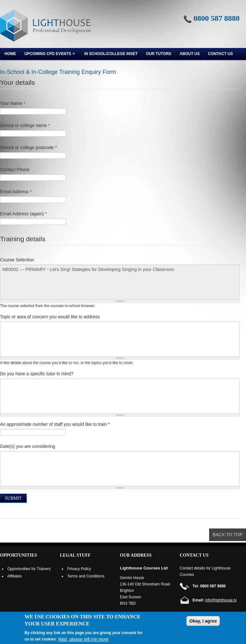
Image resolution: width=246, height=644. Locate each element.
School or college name (25, 125)
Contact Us (221, 54)
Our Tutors (159, 54)
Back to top (228, 535)
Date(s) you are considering (28, 446)
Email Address (16, 192)
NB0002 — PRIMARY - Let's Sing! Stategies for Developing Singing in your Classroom (120, 282)
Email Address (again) (23, 214)
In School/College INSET (111, 54)
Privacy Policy (79, 569)
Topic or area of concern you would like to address (50, 317)
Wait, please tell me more (83, 639)
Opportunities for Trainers (29, 569)
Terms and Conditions (86, 576)
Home (10, 54)
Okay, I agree (203, 621)
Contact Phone (15, 170)
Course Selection (17, 260)
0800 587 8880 (217, 18)
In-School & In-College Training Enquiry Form (58, 72)
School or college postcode (28, 147)
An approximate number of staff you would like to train (55, 424)
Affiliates (15, 576)
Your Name (13, 103)
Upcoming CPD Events (48, 55)
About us (190, 54)
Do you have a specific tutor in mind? (37, 374)
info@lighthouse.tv (221, 600)
